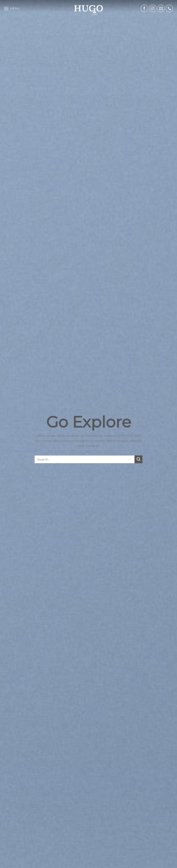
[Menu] (12, 8)
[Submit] (139, 463)
